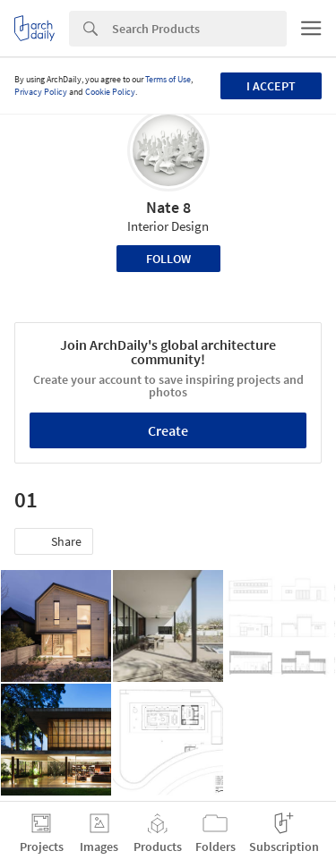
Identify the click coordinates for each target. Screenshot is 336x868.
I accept (271, 86)
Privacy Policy (41, 92)
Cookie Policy (110, 92)
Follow (168, 259)
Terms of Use (168, 79)
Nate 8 (168, 207)
